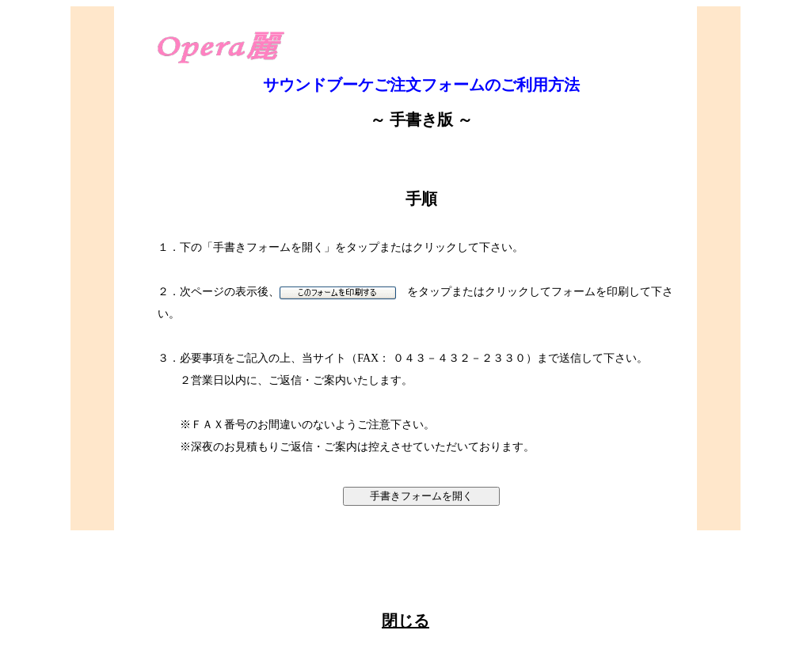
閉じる (405, 621)
